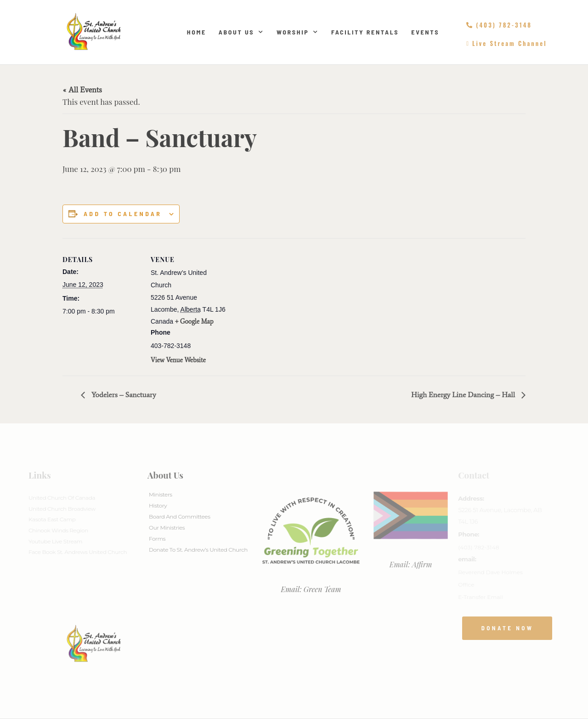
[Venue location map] (287, 302)
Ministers (161, 494)
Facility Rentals (365, 32)
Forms (157, 539)
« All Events (82, 90)
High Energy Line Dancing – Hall (464, 395)
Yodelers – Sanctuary (123, 395)
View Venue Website (178, 360)
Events (425, 32)
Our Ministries (167, 528)
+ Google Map (194, 322)
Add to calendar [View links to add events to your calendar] (123, 214)
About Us (241, 32)
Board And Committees (180, 516)
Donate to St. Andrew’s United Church (198, 550)
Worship (298, 32)
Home (197, 32)
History (158, 505)
